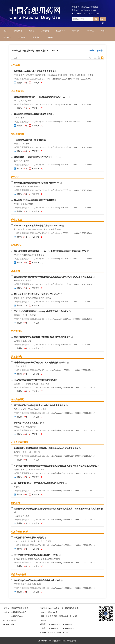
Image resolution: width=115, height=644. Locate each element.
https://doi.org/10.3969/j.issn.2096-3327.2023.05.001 (69, 79)
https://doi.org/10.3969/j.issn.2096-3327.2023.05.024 (73, 562)
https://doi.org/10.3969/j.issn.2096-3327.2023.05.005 (71, 165)
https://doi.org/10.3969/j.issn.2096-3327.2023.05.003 (71, 122)
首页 (5, 31)
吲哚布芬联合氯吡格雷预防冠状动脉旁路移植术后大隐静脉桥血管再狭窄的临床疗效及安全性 (55, 466)
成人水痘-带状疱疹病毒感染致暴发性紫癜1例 (34, 200)
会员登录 (22, 37)
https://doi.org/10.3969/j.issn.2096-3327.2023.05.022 (73, 520)
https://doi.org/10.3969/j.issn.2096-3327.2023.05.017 (73, 413)
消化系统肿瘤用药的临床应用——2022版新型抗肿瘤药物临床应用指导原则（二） (50, 251)
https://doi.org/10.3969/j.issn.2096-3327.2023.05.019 (73, 456)
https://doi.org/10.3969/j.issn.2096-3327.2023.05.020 (73, 473)
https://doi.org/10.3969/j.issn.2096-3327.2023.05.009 (71, 259)
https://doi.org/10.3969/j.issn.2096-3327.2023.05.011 (71, 302)
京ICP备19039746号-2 (50, 608)
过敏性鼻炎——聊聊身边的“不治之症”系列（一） (36, 157)
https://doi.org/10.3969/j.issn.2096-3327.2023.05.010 (71, 284)
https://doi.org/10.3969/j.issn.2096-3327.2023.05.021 (73, 491)
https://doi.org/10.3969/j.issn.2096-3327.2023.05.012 (71, 319)
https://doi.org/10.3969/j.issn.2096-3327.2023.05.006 (71, 190)
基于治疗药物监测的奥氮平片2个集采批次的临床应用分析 (40, 405)
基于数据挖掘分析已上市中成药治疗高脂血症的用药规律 (39, 483)
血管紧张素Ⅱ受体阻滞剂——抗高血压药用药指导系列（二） (41, 97)
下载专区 (90, 31)
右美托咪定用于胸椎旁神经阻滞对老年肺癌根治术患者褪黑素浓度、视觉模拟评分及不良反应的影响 (58, 509)
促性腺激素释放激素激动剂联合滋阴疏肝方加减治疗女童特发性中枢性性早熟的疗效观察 (53, 277)
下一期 (99, 51)
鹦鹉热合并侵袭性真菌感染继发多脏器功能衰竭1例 (37, 183)
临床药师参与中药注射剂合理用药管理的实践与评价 (37, 580)
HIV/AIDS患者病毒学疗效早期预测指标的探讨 (34, 380)
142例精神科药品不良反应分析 (28, 423)
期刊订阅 (76, 31)
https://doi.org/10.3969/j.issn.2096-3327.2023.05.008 (71, 233)
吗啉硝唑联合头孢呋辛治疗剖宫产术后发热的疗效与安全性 (40, 362)
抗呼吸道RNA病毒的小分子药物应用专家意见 (34, 71)
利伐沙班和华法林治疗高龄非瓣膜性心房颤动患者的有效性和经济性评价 (46, 448)
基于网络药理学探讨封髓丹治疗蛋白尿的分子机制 (36, 555)
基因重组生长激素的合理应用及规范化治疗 (33, 114)
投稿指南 (45, 31)
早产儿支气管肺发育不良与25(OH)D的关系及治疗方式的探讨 (41, 311)
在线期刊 (60, 31)
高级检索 (103, 20)
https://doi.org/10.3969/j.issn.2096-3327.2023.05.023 (73, 545)
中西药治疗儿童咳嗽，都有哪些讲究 (30, 140)
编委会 (32, 31)
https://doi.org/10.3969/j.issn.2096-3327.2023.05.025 (73, 588)
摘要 (19, 83)
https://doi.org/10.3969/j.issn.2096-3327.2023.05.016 (73, 387)
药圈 (103, 31)
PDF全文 (35, 83)
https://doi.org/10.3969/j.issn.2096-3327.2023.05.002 (71, 104)
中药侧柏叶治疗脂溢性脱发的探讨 (29, 538)
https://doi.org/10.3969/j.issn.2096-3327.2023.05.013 (71, 345)
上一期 (91, 51)
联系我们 (36, 37)
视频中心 (7, 37)
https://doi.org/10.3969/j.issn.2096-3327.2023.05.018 (73, 430)
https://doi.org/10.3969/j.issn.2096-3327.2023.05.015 (71, 370)
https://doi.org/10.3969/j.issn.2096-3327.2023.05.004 (71, 147)
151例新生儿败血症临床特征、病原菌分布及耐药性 (37, 294)
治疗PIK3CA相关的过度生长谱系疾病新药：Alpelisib (38, 226)
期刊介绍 (18, 31)
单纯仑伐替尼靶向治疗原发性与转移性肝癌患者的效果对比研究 (42, 337)
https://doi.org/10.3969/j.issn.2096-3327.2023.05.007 (71, 208)
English (50, 37)
